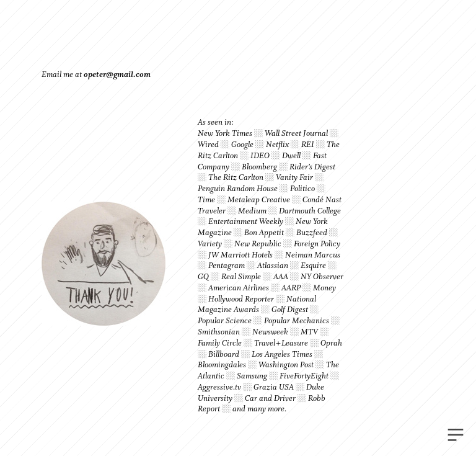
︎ (456, 435)
